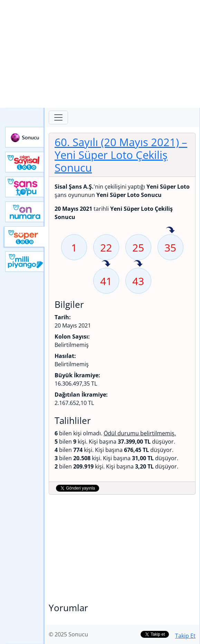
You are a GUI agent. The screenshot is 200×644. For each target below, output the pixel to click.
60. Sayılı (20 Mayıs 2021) (121, 155)
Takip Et (185, 636)
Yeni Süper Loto (24, 237)
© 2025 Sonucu (68, 634)
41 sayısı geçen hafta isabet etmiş (106, 264)
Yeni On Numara (25, 212)
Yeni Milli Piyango (25, 262)
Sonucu (25, 137)
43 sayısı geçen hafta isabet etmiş (138, 264)
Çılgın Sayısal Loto (25, 162)
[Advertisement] (100, 54)
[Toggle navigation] (58, 117)
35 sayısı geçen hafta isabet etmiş (170, 230)
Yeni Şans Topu (25, 187)
